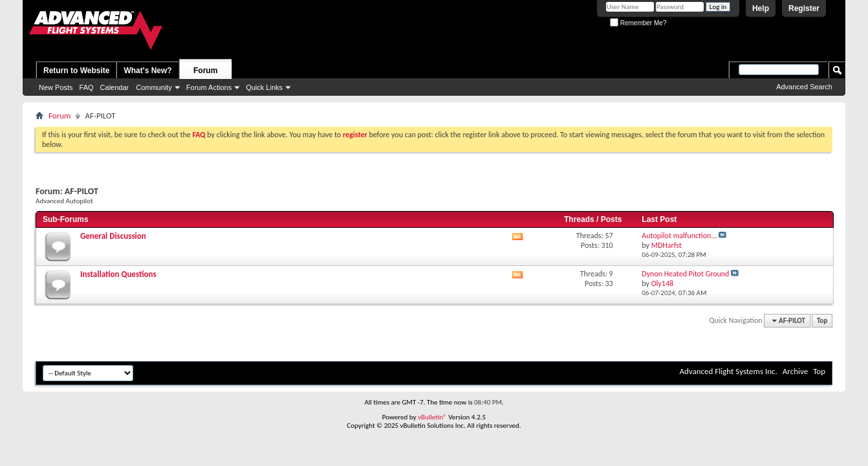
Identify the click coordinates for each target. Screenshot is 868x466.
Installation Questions (118, 274)
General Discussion (113, 236)
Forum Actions (209, 87)
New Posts (56, 87)
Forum (205, 71)
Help (761, 8)
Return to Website (76, 71)
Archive (795, 371)
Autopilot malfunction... (679, 236)
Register (804, 8)
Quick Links (264, 87)
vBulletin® (432, 417)
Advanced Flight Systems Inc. (728, 371)
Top (822, 321)
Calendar (115, 87)
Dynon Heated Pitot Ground (685, 274)
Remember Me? (638, 23)
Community (154, 87)
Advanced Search (804, 87)
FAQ (87, 87)
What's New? (147, 71)
